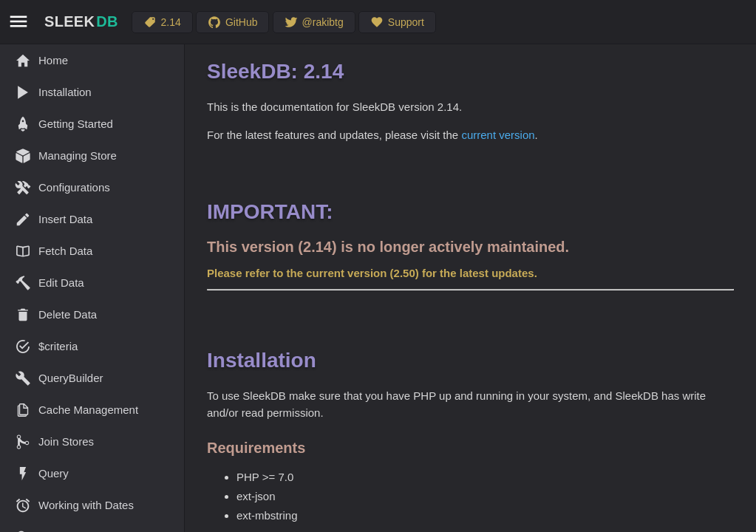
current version (498, 135)
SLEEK (81, 21)
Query (42, 474)
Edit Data (50, 283)
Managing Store (66, 156)
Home (41, 61)
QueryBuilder (59, 378)
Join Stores (54, 442)
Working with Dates (74, 505)
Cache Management (76, 410)
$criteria (46, 347)
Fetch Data (54, 251)
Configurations (62, 188)
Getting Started (64, 124)
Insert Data (54, 219)
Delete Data (56, 315)
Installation (53, 92)
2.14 (162, 22)
